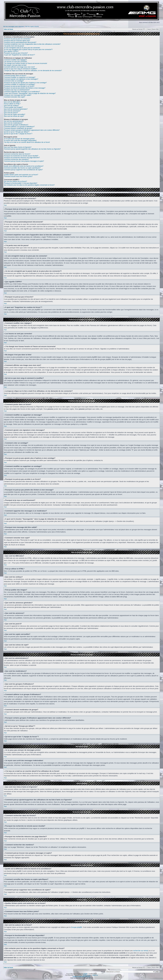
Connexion (98, 17)
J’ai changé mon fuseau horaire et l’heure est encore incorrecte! (26, 63)
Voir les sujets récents (32, 26)
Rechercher (91, 14)
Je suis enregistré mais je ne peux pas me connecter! (22, 48)
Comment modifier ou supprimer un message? (20, 77)
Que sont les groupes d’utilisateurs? (16, 125)
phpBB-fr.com (87, 975)
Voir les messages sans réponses (14, 26)
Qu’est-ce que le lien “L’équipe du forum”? (18, 134)
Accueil (70, 14)
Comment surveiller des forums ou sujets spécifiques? (22, 168)
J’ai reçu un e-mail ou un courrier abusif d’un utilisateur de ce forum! (27, 142)
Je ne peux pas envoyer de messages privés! (19, 139)
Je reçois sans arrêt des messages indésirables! (20, 140)
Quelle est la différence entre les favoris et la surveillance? (24, 166)
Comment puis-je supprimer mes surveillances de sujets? (23, 170)
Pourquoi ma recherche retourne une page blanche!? (22, 158)
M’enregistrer (88, 17)
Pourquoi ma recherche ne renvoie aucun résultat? (21, 156)
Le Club (100, 14)
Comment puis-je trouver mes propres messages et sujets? (24, 161)
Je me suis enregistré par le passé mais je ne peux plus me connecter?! (28, 50)
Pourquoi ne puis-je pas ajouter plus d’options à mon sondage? (25, 83)
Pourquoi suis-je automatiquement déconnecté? (20, 42)
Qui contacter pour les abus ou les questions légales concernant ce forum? (29, 185)
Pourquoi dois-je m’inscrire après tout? (17, 41)
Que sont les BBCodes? (12, 102)
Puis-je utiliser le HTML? (12, 104)
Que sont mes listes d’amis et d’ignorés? (18, 147)
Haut (5, 205)
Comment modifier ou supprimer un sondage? (19, 84)
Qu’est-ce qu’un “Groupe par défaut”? (17, 132)
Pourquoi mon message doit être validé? (18, 95)
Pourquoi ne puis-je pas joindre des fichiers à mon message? (25, 88)
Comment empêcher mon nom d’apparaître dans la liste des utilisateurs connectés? (32, 44)
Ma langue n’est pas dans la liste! (15, 65)
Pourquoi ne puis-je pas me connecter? (17, 39)
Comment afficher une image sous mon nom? (19, 67)
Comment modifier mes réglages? (15, 60)
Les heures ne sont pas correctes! (15, 62)
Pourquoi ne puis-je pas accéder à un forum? (19, 86)
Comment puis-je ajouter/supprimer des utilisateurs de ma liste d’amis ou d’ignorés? (32, 149)
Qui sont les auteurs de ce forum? (15, 181)
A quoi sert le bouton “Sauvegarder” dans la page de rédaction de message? (30, 93)
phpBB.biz (95, 975)
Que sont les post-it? (11, 113)
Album (77, 14)
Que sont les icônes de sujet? (14, 116)
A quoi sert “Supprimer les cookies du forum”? (19, 55)
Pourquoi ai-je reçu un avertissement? (17, 90)
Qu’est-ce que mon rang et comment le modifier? (21, 69)
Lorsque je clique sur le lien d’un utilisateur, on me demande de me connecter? (33, 71)
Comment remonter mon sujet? (14, 97)
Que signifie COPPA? (11, 51)
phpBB (85, 974)
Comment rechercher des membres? (16, 159)
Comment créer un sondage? (14, 81)
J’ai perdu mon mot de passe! (14, 46)
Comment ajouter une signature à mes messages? (21, 79)
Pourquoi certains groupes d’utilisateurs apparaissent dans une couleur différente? (32, 130)
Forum (71, 17)
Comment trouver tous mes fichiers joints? (18, 176)
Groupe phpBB (77, 927)
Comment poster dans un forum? (15, 76)
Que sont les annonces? (12, 111)
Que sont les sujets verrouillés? (15, 114)
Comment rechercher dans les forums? (17, 154)
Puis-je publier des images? (13, 107)
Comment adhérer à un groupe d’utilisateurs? (19, 127)
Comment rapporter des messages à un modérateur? (22, 92)
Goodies (79, 17)
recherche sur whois (140, 950)
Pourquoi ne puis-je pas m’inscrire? (16, 53)
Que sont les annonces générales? (16, 109)
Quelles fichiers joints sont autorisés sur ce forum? (21, 175)
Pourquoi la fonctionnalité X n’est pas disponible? (21, 183)
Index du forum (8, 29)
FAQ (83, 14)
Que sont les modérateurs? (13, 123)
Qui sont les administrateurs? (14, 121)
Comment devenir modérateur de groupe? (18, 128)
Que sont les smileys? (11, 106)
